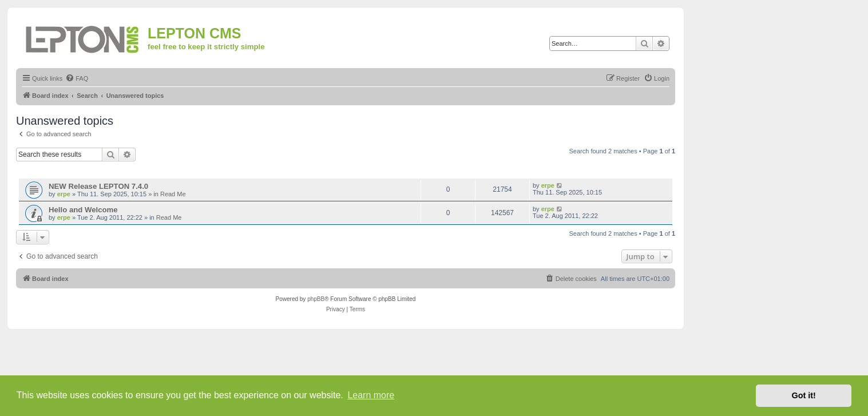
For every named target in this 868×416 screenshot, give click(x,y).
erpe (64, 194)
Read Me (173, 194)
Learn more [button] (371, 395)
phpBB (316, 299)
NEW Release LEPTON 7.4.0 (98, 186)
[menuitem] (77, 78)
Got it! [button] (804, 395)
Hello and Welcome (83, 210)
